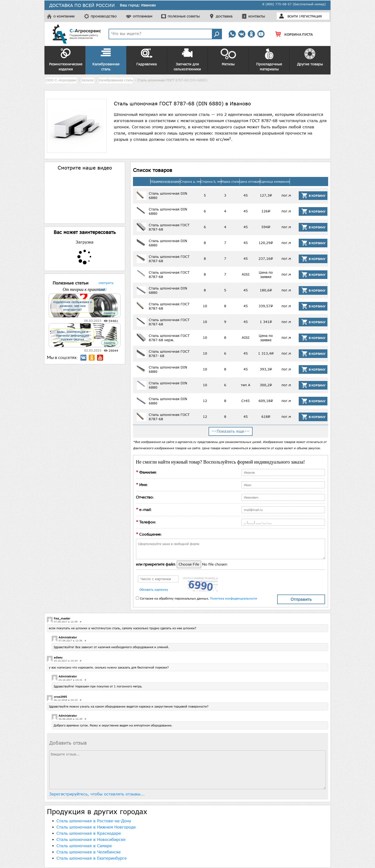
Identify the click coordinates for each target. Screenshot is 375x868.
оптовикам (143, 16)
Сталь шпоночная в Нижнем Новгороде (96, 827)
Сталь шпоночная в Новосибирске (91, 840)
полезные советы (184, 16)
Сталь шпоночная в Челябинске (89, 852)
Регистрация (311, 16)
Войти (293, 16)
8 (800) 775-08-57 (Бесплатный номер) (294, 4)
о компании (64, 16)
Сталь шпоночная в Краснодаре (89, 833)
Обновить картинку (154, 590)
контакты (257, 16)
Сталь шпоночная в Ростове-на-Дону (94, 821)
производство (104, 16)
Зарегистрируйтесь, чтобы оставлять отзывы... (97, 794)
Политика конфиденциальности (234, 598)
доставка (224, 16)
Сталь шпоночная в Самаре (84, 846)
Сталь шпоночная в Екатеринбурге (92, 858)
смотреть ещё (106, 282)
